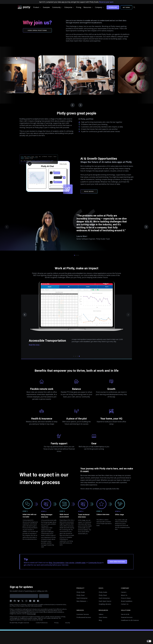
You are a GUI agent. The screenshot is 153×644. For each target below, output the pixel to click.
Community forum (95, 563)
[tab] (74, 255)
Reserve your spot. (107, 2)
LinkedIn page (80, 563)
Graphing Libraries (105, 604)
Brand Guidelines (127, 601)
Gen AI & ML (125, 614)
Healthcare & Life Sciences (130, 620)
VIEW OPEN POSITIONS (117, 562)
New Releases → (82, 601)
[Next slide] (146, 227)
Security (68, 623)
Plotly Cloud (80, 595)
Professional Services (84, 617)
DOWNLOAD (113, 7)
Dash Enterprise (82, 598)
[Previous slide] (73, 105)
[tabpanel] (76, 320)
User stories (70, 563)
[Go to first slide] (80, 105)
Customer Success (83, 614)
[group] (37, 7)
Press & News (126, 598)
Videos (101, 614)
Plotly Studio (81, 592)
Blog (51, 563)
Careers (124, 592)
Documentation (59, 563)
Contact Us (125, 604)
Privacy (56, 623)
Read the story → (35, 345)
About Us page (31, 614)
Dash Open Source (105, 601)
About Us (124, 595)
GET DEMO (126, 7)
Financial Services (127, 617)
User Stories (103, 617)
